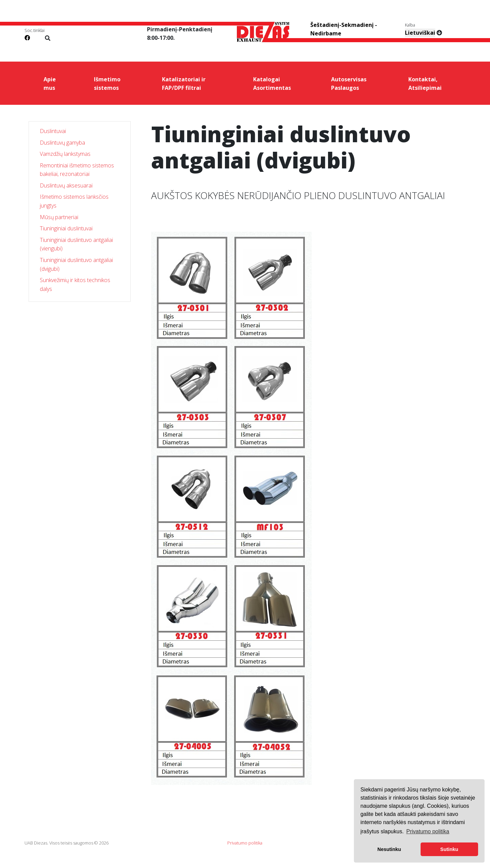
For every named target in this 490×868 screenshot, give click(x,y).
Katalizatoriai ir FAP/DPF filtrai (184, 84)
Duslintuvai (53, 131)
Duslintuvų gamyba (62, 143)
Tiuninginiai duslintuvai (66, 228)
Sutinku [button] (449, 849)
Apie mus (50, 84)
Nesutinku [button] (389, 849)
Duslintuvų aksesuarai (66, 185)
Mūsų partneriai (59, 217)
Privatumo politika (245, 843)
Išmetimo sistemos (107, 84)
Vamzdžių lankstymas (65, 154)
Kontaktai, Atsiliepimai (425, 84)
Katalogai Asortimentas (272, 84)
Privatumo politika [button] (428, 831)
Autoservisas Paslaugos (349, 84)
